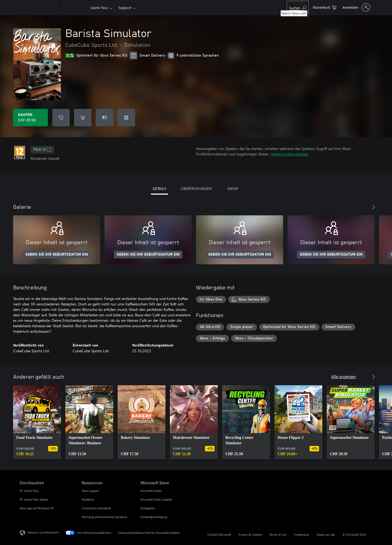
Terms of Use (278, 535)
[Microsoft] (38, 8)
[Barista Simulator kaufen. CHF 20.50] (30, 118)
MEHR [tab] (233, 189)
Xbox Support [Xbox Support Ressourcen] (90, 491)
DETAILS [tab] (159, 189)
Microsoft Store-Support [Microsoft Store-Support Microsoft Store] (156, 499)
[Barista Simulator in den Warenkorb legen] (83, 118)
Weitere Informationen (290, 154)
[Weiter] (373, 207)
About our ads (326, 535)
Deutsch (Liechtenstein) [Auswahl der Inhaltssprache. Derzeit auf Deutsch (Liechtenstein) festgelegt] (43, 532)
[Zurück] (363, 207)
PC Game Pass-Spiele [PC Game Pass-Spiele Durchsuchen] (34, 499)
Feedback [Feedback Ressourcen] (88, 499)
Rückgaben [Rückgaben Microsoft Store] (148, 508)
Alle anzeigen (344, 376)
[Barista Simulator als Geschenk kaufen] (105, 118)
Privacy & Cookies (250, 535)
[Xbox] (74, 8)
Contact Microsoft (219, 535)
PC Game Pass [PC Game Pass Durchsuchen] (29, 491)
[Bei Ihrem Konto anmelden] (356, 7)
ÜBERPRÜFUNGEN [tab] (196, 189)
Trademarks (301, 535)
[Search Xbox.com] (298, 7)
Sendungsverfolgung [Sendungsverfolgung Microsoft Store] (154, 517)
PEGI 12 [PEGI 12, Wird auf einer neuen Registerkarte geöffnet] (42, 150)
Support (125, 7)
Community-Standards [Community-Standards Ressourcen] (96, 508)
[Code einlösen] (126, 118)
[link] (37, 422)
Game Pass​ (99, 7)
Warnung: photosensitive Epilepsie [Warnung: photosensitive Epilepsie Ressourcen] (104, 517)
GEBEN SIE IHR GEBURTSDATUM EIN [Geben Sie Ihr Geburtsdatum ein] (57, 255)
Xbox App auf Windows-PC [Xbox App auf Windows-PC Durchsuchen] (37, 508)
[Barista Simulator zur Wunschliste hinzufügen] (61, 118)
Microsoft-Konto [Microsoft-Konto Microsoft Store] (151, 491)
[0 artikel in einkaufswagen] (325, 7)
